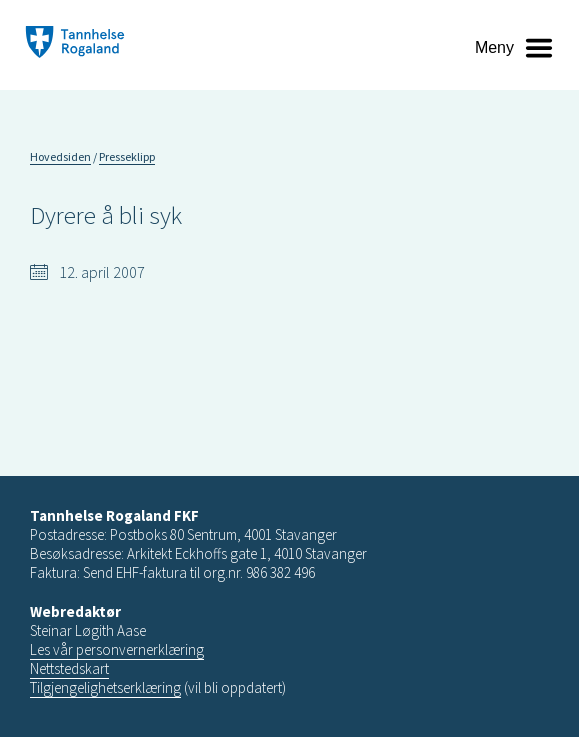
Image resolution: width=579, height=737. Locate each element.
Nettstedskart (69, 668)
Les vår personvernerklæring (117, 649)
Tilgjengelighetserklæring (105, 687)
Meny (494, 47)
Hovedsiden (60, 156)
